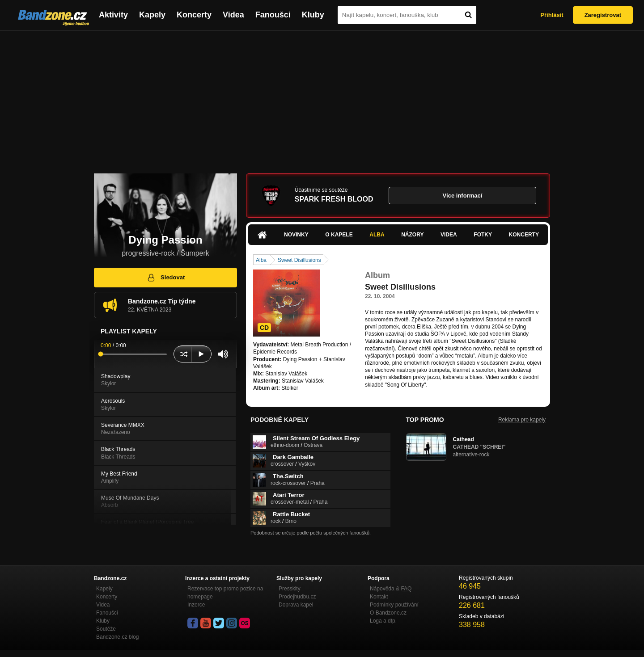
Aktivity (113, 15)
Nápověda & (391, 589)
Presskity (290, 589)
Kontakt (379, 597)
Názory (412, 235)
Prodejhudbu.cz (297, 597)
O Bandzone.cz (388, 613)
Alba (377, 235)
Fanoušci (273, 15)
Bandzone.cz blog (117, 637)
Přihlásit (552, 15)
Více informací (462, 196)
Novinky (296, 235)
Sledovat (166, 278)
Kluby (313, 15)
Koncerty (194, 15)
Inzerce (196, 605)
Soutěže (106, 629)
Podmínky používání (394, 605)
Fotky (483, 235)
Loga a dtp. (383, 621)
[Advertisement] (322, 97)
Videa (233, 15)
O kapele (339, 235)
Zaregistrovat (603, 15)
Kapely (152, 15)
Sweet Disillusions (299, 260)
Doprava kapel (296, 605)
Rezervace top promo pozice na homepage (225, 593)
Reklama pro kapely (522, 420)
